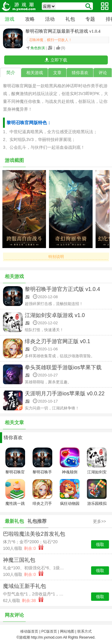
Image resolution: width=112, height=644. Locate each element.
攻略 (30, 19)
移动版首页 (29, 631)
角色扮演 (38, 48)
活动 (50, 19)
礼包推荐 (37, 521)
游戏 (10, 19)
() (63, 48)
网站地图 (67, 631)
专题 (90, 19)
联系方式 (85, 631)
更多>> (99, 521)
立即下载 (59, 60)
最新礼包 (14, 521)
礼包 (70, 19)
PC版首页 (49, 631)
